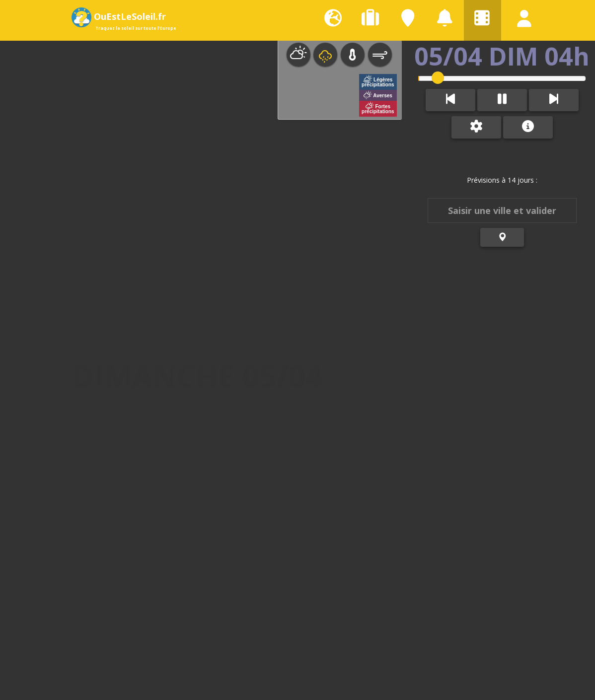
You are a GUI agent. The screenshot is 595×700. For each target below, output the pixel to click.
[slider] (435, 78)
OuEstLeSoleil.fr (122, 16)
